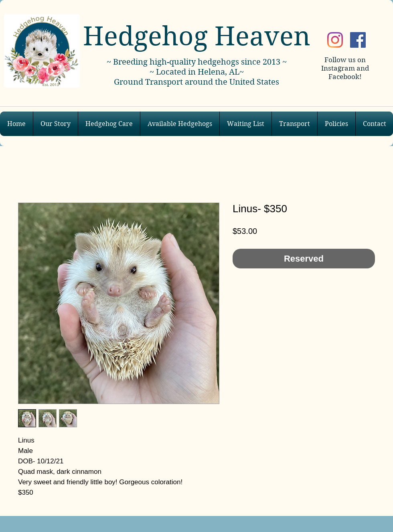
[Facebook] (358, 40)
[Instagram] (335, 40)
